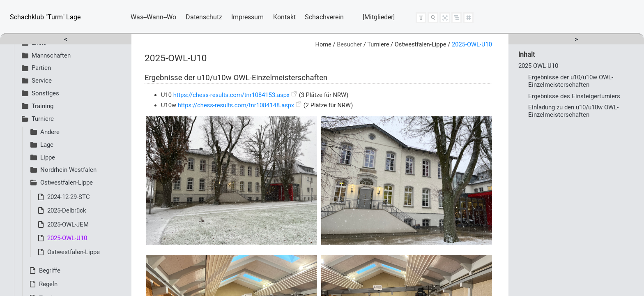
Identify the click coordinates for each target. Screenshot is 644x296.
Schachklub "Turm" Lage (45, 17)
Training (38, 106)
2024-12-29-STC (69, 197)
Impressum (247, 17)
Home (323, 44)
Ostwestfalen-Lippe (62, 183)
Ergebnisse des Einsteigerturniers (574, 96)
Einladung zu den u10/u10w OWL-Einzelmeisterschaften (573, 111)
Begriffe (50, 271)
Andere (45, 132)
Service (37, 81)
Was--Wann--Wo (153, 17)
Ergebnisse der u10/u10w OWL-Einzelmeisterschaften (571, 81)
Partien (36, 68)
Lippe (43, 157)
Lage (42, 145)
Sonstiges (40, 93)
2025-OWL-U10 (67, 238)
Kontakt (284, 17)
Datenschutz (204, 17)
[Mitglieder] (379, 17)
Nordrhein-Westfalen (63, 170)
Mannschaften (46, 55)
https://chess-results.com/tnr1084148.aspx (236, 105)
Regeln (48, 284)
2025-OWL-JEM (68, 224)
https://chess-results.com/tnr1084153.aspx (231, 95)
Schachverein (324, 17)
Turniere (38, 119)
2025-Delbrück (67, 210)
